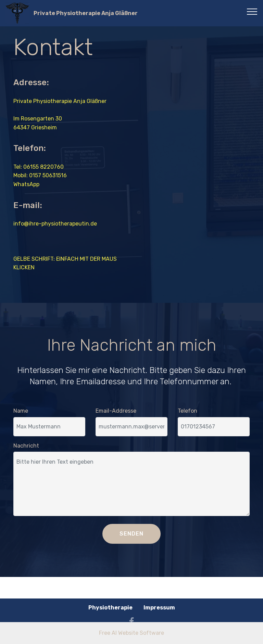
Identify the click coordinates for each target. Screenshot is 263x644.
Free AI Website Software (131, 633)
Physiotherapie (110, 608)
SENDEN (131, 534)
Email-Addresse (116, 411)
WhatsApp (26, 184)
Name (21, 411)
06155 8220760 (43, 167)
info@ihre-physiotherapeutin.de (55, 224)
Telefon (187, 411)
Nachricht (26, 446)
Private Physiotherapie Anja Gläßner (86, 13)
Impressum (159, 608)
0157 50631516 (48, 175)
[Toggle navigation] (252, 11)
